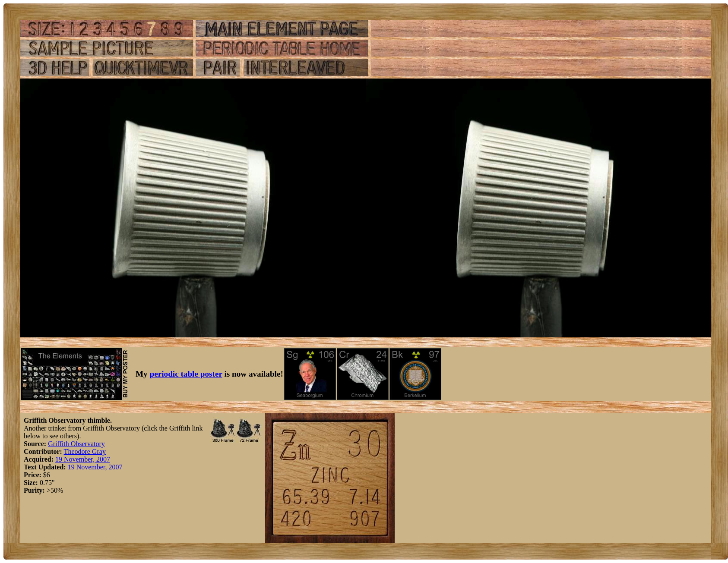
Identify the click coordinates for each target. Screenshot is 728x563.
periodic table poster (186, 374)
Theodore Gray (85, 451)
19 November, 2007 (83, 459)
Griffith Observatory (76, 444)
